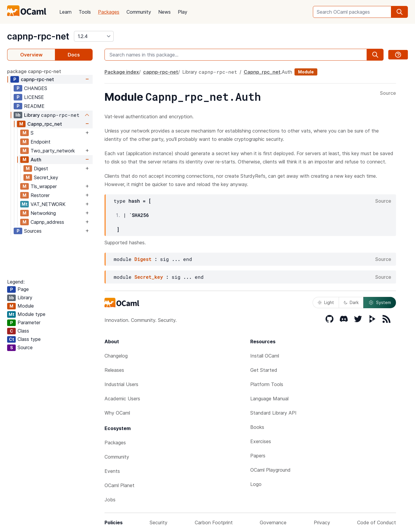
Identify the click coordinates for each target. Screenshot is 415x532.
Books (257, 427)
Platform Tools (267, 384)
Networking (43, 213)
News (164, 12)
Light (326, 302)
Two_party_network (53, 151)
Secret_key (46, 177)
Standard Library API (273, 413)
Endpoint (41, 142)
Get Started (264, 370)
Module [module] (306, 72)
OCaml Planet (119, 485)
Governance (273, 522)
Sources (33, 231)
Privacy (322, 522)
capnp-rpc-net (38, 36)
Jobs (110, 500)
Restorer (40, 195)
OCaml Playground (270, 470)
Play (183, 12)
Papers (258, 456)
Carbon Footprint (214, 522)
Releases (114, 370)
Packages (109, 12)
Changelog (116, 356)
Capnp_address (47, 222)
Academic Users (122, 399)
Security (159, 522)
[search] (400, 12)
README (34, 106)
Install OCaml (265, 356)
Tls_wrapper (44, 186)
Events (112, 471)
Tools (85, 12)
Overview (31, 55)
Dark (351, 302)
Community (139, 12)
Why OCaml (117, 413)
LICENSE (34, 97)
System (380, 303)
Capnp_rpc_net (45, 124)
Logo (256, 484)
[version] (94, 36)
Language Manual (269, 399)
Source (388, 93)
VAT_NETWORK (48, 204)
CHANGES (36, 88)
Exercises (261, 441)
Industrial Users (121, 384)
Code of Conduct (377, 522)
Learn (65, 12)
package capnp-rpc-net (34, 71)
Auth (36, 160)
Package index (122, 72)
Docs (74, 55)
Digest (41, 169)
